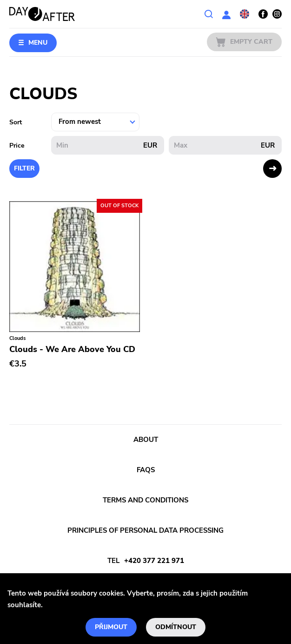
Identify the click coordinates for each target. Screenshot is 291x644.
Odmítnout (176, 627)
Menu (38, 43)
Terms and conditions (145, 500)
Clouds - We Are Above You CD (72, 349)
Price (17, 146)
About (146, 440)
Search (209, 14)
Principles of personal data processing (145, 530)
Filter (24, 168)
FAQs (146, 470)
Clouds (17, 338)
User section (226, 14)
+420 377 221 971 (154, 561)
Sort (16, 122)
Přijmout (111, 627)
